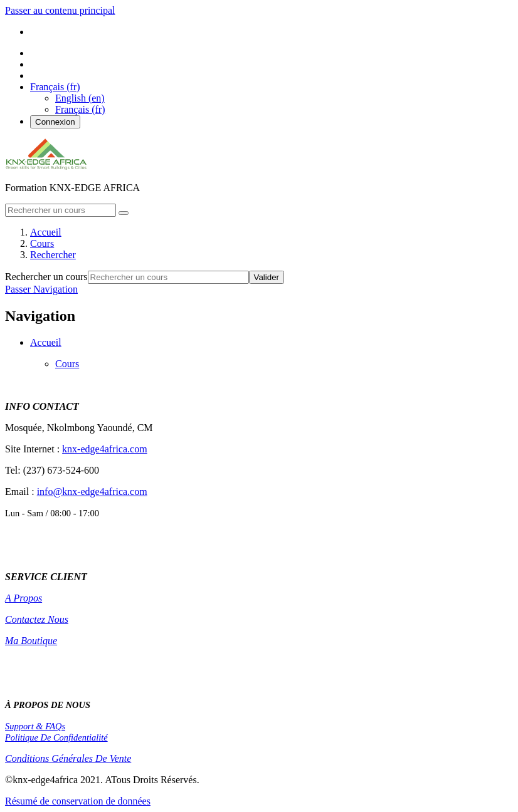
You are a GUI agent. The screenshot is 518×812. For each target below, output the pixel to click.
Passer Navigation (41, 289)
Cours (67, 364)
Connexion (55, 122)
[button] (55, 87)
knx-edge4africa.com (104, 449)
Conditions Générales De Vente (68, 758)
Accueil (46, 342)
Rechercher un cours (46, 277)
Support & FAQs (35, 726)
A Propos (24, 598)
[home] (46, 166)
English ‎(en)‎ (80, 98)
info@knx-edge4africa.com (92, 492)
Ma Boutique (31, 641)
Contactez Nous (37, 619)
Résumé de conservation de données (78, 801)
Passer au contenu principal (60, 10)
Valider (267, 277)
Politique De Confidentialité (56, 737)
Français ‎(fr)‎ (80, 109)
